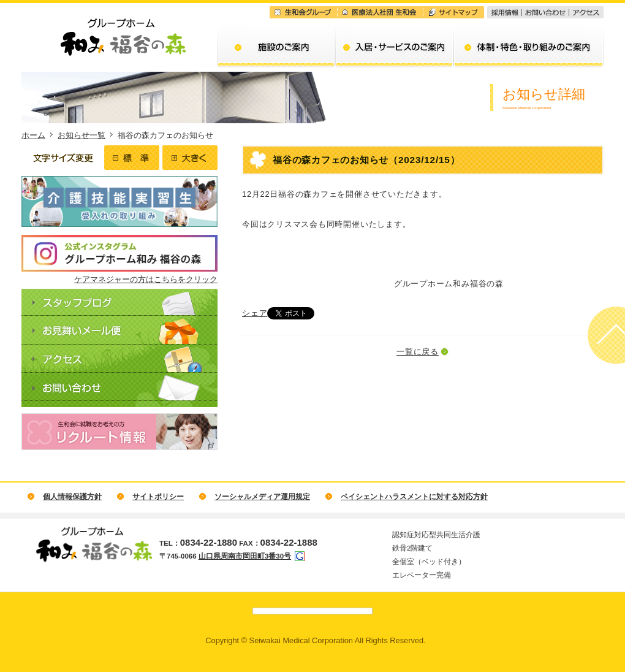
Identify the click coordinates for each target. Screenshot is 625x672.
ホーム (33, 135)
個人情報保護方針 (72, 497)
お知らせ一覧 (81, 135)
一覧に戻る (418, 352)
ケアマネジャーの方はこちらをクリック (146, 279)
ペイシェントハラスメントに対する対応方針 (414, 497)
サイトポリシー (158, 497)
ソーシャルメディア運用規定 (262, 497)
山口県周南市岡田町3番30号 (245, 556)
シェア (255, 313)
